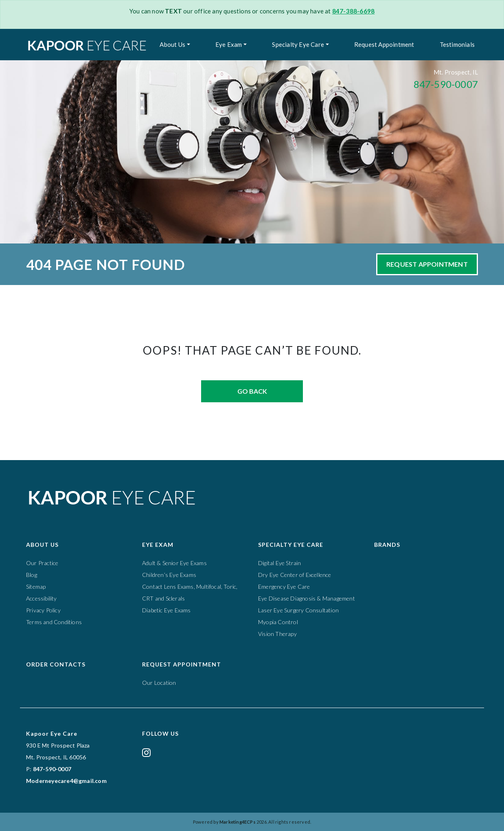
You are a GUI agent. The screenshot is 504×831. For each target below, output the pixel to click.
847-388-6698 (353, 11)
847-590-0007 (446, 84)
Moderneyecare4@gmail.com (66, 781)
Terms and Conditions (54, 622)
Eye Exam (229, 44)
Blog (32, 575)
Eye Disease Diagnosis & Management (307, 598)
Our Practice (42, 563)
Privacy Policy (43, 610)
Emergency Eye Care (284, 587)
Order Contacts (56, 664)
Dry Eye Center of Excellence (295, 575)
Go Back (252, 391)
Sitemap (36, 587)
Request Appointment (384, 44)
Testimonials (457, 44)
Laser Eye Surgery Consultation (298, 610)
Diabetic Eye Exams (167, 610)
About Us (172, 44)
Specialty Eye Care (298, 44)
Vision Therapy (277, 634)
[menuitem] (175, 45)
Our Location (159, 683)
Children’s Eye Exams (169, 575)
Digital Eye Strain (280, 563)
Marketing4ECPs (238, 822)
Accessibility (42, 598)
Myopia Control (278, 622)
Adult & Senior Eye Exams (174, 563)
